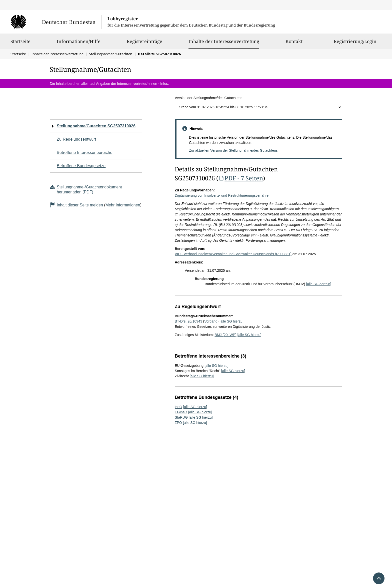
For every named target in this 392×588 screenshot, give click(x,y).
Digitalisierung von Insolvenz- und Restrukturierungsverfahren (223, 195)
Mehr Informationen (123, 205)
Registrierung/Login (355, 44)
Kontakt (294, 44)
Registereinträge (144, 44)
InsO (178, 407)
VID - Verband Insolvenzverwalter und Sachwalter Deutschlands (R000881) (233, 254)
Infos (164, 84)
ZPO (178, 423)
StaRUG (181, 417)
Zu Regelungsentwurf (76, 139)
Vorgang (211, 321)
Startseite (20, 44)
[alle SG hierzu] (231, 321)
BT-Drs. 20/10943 (188, 321)
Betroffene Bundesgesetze (81, 166)
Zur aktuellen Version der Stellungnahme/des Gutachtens (233, 150)
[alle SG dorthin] (318, 284)
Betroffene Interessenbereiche (85, 153)
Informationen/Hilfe (79, 44)
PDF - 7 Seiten (241, 178)
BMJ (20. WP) (225, 335)
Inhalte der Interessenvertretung (224, 41)
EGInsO (181, 412)
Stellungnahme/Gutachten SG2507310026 (96, 126)
